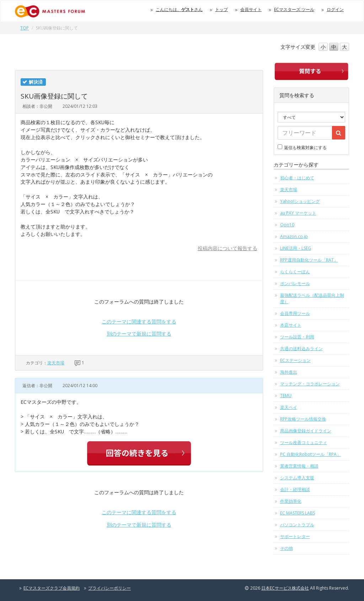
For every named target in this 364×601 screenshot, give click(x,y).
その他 (287, 548)
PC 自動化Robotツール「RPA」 (311, 454)
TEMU (286, 396)
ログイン (335, 9)
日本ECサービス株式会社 (285, 588)
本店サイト (291, 325)
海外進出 (289, 372)
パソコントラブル (297, 525)
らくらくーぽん (295, 272)
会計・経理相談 (295, 489)
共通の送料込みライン (301, 349)
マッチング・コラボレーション (310, 384)
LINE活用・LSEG (296, 248)
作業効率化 (291, 501)
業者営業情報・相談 (299, 466)
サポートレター (295, 536)
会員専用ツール (295, 313)
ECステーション (295, 360)
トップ (221, 9)
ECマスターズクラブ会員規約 (52, 588)
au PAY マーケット (298, 213)
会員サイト (251, 9)
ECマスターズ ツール (294, 9)
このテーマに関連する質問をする (139, 321)
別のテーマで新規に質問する (139, 334)
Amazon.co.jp (294, 236)
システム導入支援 (297, 478)
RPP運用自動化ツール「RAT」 (309, 260)
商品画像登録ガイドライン (306, 431)
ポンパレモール (295, 283)
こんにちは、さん (179, 9)
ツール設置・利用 (297, 337)
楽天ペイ (289, 407)
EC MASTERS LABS (298, 513)
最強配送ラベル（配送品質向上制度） (312, 298)
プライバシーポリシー (109, 588)
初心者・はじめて (297, 178)
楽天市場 (56, 363)
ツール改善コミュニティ (304, 442)
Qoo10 (287, 225)
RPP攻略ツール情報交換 (303, 419)
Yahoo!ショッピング (300, 201)
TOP (25, 28)
